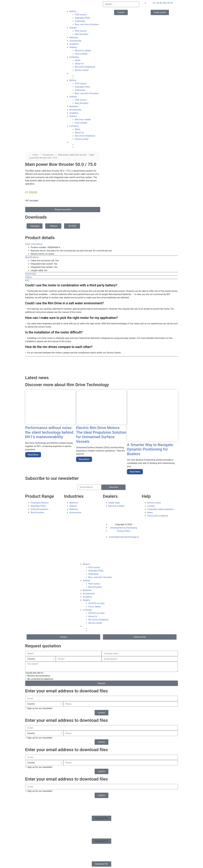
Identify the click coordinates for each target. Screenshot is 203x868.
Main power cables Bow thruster (72, 155)
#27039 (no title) (96, 603)
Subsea (73, 28)
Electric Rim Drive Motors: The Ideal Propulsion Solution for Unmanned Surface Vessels (101, 435)
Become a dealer (83, 51)
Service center (82, 70)
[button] (102, 244)
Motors (73, 11)
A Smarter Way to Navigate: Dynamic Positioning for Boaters (150, 449)
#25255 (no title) (96, 613)
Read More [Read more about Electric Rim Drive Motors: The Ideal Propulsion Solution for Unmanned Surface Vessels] (84, 459)
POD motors (81, 15)
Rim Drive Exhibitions (85, 67)
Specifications (32, 257)
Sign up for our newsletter (40, 708)
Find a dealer (81, 54)
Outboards (80, 21)
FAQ (27, 281)
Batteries (74, 37)
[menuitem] (85, 73)
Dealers (73, 47)
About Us (79, 64)
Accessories (75, 41)
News (78, 60)
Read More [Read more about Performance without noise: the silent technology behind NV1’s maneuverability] (33, 455)
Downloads (31, 274)
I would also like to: (34, 673)
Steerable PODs (83, 18)
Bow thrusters (82, 34)
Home (35, 155)
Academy (74, 44)
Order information (34, 244)
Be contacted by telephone (40, 679)
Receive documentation (39, 676)
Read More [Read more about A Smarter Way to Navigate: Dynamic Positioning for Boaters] (135, 472)
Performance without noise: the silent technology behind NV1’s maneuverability (49, 432)
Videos (29, 277)
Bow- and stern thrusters (87, 24)
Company (74, 57)
